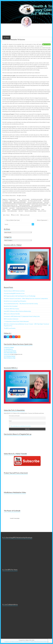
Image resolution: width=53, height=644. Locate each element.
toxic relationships (12, 211)
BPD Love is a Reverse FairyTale (12, 314)
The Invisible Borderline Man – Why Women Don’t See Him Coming (21, 304)
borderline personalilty (37, 199)
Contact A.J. (7, 641)
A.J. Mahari (7, 215)
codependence (23, 201)
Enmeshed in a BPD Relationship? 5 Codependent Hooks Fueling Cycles (22, 316)
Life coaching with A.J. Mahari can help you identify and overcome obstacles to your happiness (26, 207)
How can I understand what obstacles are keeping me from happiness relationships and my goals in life (26, 203)
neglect (9, 209)
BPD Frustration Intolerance (11, 319)
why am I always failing (31, 211)
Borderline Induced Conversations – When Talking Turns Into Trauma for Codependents (26, 298)
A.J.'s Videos (31, 641)
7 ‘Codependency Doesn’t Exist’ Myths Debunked (16, 321)
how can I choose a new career (35, 202)
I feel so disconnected (24, 205)
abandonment (12, 199)
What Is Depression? (43, 220)
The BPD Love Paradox (10, 328)
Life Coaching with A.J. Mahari (39, 205)
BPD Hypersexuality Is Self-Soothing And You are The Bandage (20, 296)
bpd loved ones (14, 201)
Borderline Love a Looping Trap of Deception (15, 301)
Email (10, 421)
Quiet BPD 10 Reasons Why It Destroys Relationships (17, 311)
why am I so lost (42, 211)
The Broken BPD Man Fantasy (11, 309)
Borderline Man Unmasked (11, 306)
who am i (21, 211)
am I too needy (26, 199)
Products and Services (16, 641)
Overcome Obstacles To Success (20, 209)
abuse (19, 199)
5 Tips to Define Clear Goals (12, 220)
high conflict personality (20, 202)
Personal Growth (26, 215)
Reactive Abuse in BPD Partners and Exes (14, 291)
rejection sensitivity (35, 209)
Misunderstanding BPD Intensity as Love (14, 293)
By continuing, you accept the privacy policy (21, 426)
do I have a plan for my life (35, 201)
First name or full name (14, 416)
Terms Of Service (44, 641)
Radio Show (37, 641)
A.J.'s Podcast (24, 641)
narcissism (12, 208)
